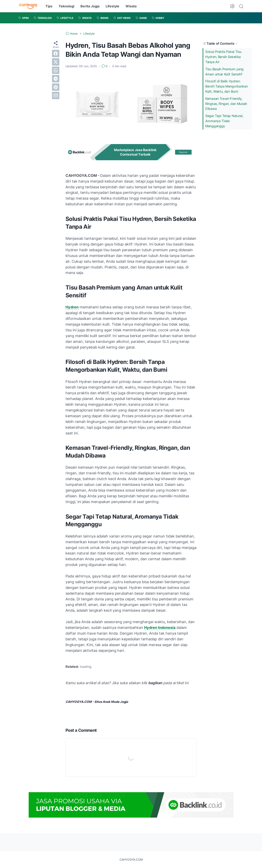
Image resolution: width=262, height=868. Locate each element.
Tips (49, 6)
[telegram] (56, 79)
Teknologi (66, 6)
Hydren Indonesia (160, 628)
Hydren (72, 307)
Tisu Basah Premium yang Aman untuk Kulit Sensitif (224, 72)
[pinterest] (56, 87)
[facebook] (56, 53)
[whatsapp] (56, 70)
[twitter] (56, 62)
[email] (56, 95)
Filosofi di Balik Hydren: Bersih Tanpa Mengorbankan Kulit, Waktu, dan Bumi (227, 86)
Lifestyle (112, 6)
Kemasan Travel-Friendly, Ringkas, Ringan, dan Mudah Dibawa (226, 104)
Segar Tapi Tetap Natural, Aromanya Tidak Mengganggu (224, 121)
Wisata (131, 6)
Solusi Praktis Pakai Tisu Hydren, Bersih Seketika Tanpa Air (223, 57)
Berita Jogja (90, 6)
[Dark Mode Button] (232, 6)
